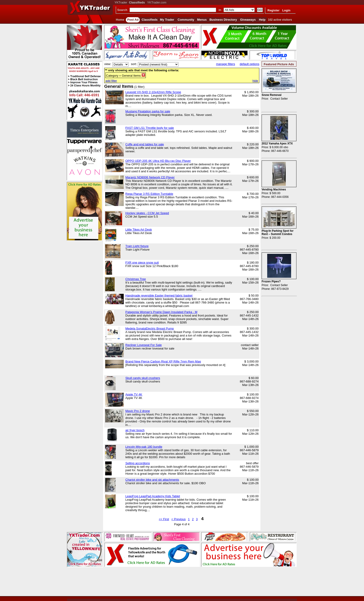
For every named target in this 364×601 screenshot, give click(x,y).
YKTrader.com (157, 2)
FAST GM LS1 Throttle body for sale (150, 128)
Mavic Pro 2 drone (138, 411)
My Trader (167, 20)
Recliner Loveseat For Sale (144, 345)
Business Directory (223, 20)
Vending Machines (274, 189)
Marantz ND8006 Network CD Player (150, 177)
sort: (134, 64)
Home (120, 20)
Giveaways (248, 20)
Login (286, 10)
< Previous (179, 519)
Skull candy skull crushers (143, 378)
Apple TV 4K (134, 394)
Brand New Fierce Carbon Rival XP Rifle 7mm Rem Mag (163, 361)
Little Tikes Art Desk (139, 230)
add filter (111, 81)
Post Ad (133, 20)
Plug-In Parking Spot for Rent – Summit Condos (278, 232)
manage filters (226, 64)
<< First (164, 519)
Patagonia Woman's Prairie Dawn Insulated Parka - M (161, 312)
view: (108, 64)
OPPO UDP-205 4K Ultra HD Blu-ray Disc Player (158, 161)
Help (262, 20)
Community (186, 20)
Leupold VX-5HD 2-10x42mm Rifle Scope (153, 92)
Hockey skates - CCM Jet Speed (147, 213)
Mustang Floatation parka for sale (148, 111)
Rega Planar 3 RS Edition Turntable (149, 194)
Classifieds (150, 20)
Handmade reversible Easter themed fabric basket (159, 296)
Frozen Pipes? (271, 281)
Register (273, 10)
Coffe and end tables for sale (145, 144)
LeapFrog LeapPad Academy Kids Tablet (153, 496)
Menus (202, 20)
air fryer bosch (135, 430)
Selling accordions (138, 463)
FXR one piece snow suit (142, 263)
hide (255, 81)
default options (249, 64)
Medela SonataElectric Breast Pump (150, 328)
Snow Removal (271, 95)
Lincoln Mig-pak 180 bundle (144, 447)
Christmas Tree (136, 279)
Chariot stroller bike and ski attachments (152, 480)
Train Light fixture (137, 246)
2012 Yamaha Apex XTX (277, 144)
